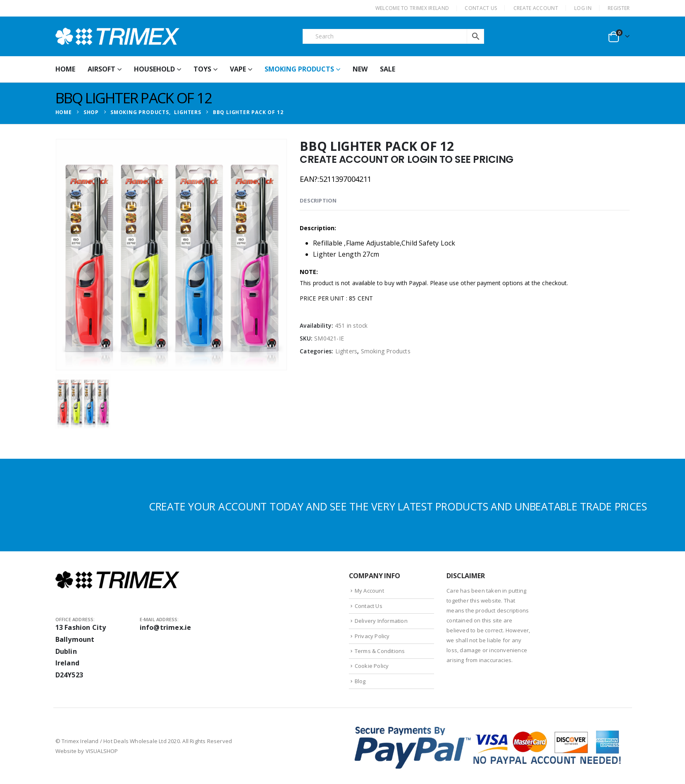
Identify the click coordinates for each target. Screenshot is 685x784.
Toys (202, 69)
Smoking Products (299, 69)
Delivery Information (381, 621)
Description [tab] (318, 200)
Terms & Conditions (380, 651)
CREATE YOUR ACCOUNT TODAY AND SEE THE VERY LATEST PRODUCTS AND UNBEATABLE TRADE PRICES (398, 506)
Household (154, 69)
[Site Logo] (117, 36)
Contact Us (369, 606)
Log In (583, 8)
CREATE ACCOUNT (536, 8)
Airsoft (101, 69)
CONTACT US (481, 8)
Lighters (346, 351)
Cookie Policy (372, 666)
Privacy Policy (372, 636)
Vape (238, 69)
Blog (360, 681)
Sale (388, 69)
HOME (65, 69)
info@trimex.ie (166, 627)
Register (619, 8)
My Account (369, 591)
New (360, 69)
